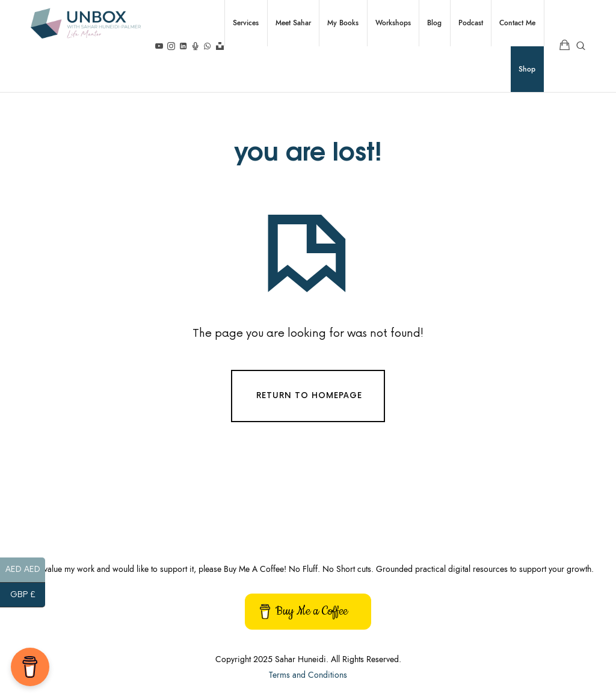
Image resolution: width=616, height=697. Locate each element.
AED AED (26, 571)
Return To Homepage (309, 396)
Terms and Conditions (308, 675)
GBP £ (28, 595)
